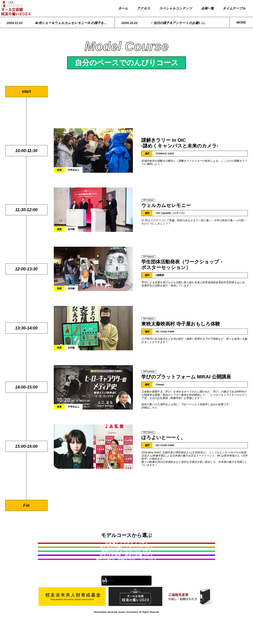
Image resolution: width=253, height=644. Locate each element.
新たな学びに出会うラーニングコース (159, 559)
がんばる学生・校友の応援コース (94, 559)
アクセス (144, 8)
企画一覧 (207, 8)
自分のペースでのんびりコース (192, 547)
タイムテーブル (234, 8)
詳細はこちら (149, 408)
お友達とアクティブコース (61, 547)
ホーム (123, 8)
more (241, 22)
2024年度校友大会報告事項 (130, 584)
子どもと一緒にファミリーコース (126, 547)
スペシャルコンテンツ (176, 8)
